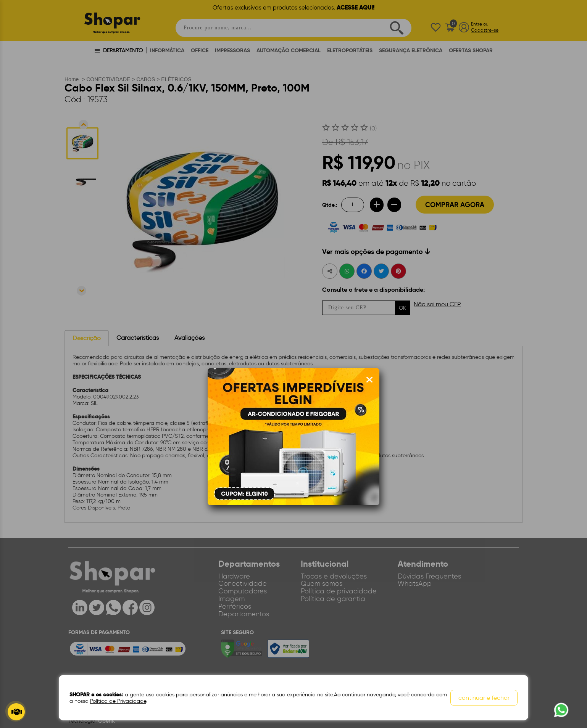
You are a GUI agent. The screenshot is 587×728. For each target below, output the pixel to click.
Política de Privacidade (118, 701)
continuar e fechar (484, 698)
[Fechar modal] (369, 380)
